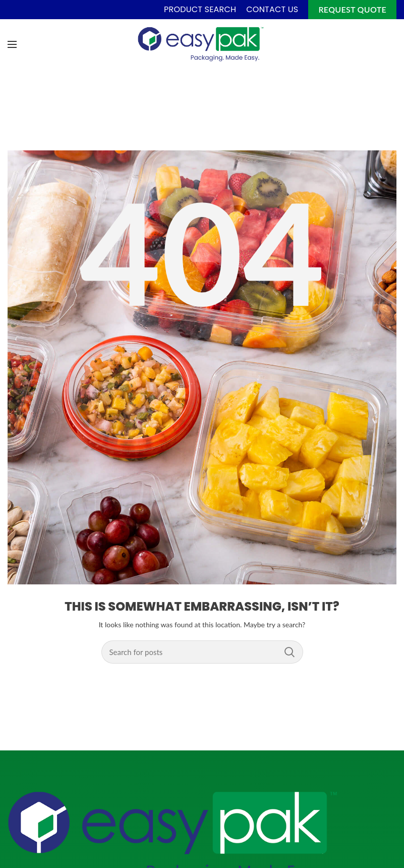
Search (290, 652)
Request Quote (352, 9)
